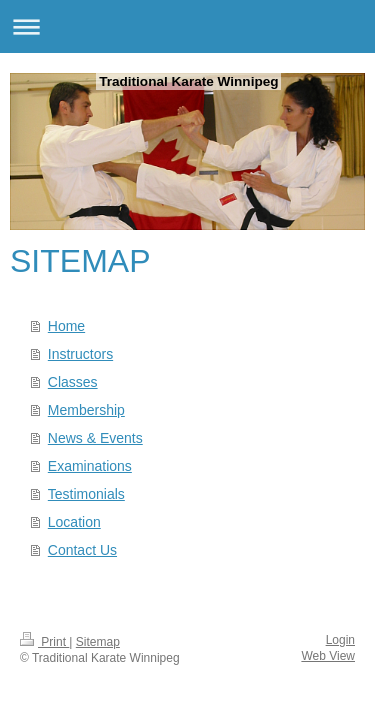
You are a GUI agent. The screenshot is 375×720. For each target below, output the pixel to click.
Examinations (90, 466)
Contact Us (82, 550)
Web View (328, 656)
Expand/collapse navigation (187, 26)
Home (66, 326)
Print (44, 642)
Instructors (80, 354)
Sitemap (98, 642)
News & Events (95, 438)
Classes (73, 382)
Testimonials (86, 494)
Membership (86, 410)
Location (74, 522)
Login (340, 640)
